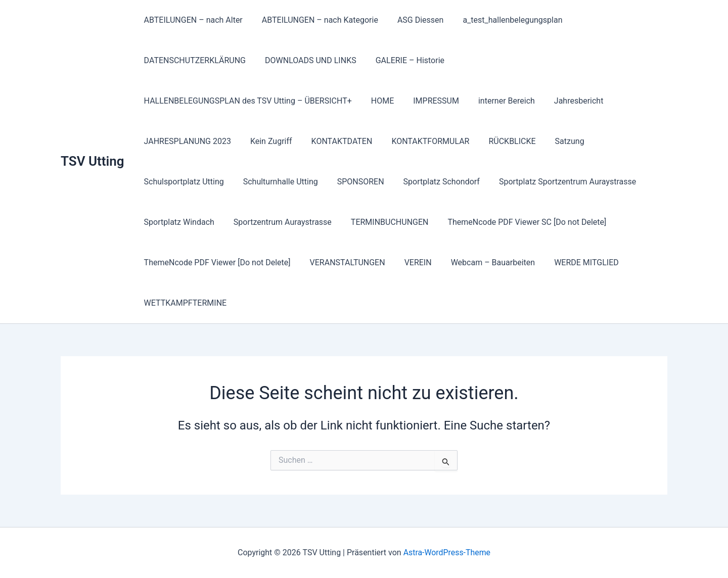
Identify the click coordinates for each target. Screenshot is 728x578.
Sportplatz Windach (178, 222)
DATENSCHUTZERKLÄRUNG (193, 60)
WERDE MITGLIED (573, 262)
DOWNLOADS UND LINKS (306, 60)
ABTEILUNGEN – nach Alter (192, 20)
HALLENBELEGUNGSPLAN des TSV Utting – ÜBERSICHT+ (246, 101)
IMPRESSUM (428, 101)
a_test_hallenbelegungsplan (502, 20)
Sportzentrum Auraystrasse (278, 222)
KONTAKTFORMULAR (420, 141)
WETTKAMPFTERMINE (184, 303)
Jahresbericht (565, 101)
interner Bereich (496, 101)
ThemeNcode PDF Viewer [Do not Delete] (216, 262)
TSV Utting (93, 161)
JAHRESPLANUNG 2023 (186, 141)
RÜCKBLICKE (498, 141)
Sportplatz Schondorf (431, 182)
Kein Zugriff (267, 141)
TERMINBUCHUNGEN (382, 222)
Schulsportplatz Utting (183, 182)
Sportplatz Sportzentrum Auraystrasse (554, 182)
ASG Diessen (413, 20)
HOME (378, 101)
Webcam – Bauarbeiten (483, 262)
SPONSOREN (353, 182)
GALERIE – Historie (402, 60)
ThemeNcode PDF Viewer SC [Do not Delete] (516, 222)
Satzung (553, 141)
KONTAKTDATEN (334, 141)
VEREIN (411, 262)
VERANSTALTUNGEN (343, 262)
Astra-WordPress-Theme (447, 552)
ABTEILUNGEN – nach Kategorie (315, 20)
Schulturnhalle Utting (276, 182)
